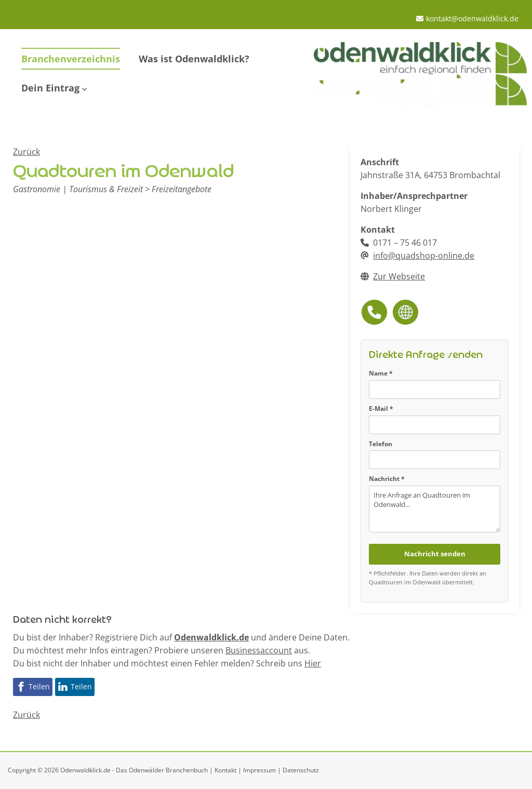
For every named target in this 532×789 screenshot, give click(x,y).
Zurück (26, 152)
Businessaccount (259, 650)
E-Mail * (381, 409)
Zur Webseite (399, 276)
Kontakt (225, 770)
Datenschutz (301, 770)
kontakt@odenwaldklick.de (472, 18)
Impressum (260, 770)
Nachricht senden (435, 554)
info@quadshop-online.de (424, 256)
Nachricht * (387, 479)
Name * (381, 373)
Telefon (381, 444)
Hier (313, 663)
